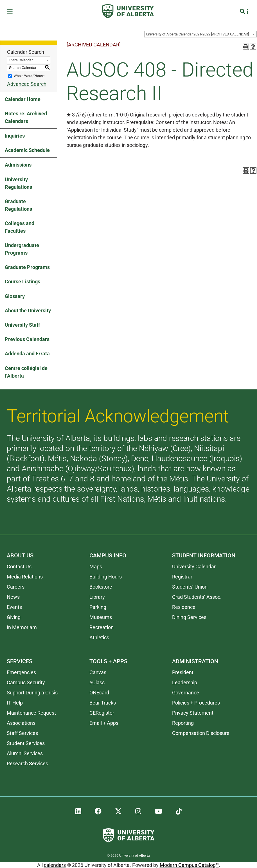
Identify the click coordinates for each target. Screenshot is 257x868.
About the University (28, 310)
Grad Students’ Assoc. (197, 597)
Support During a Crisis (32, 693)
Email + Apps (104, 723)
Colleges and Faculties (20, 227)
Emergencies (21, 672)
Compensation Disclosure (201, 733)
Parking (98, 607)
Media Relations (25, 577)
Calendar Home (23, 99)
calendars (55, 865)
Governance (186, 693)
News (13, 597)
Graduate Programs (27, 267)
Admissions (18, 165)
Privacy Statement (193, 713)
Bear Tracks (103, 703)
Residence (184, 607)
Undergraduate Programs (22, 249)
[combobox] (200, 34)
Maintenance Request (31, 713)
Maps (96, 567)
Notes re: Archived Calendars (26, 117)
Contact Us (19, 567)
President (183, 672)
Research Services (27, 763)
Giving (14, 617)
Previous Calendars (27, 339)
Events (14, 607)
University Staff (22, 325)
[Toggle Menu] (12, 11)
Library (97, 597)
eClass (97, 682)
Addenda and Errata (27, 354)
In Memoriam (22, 627)
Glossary (15, 296)
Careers (16, 587)
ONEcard (99, 693)
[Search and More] (243, 11)
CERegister (102, 713)
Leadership (185, 682)
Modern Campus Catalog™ (189, 865)
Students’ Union (190, 587)
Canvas (98, 672)
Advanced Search (27, 84)
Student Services (26, 743)
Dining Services (189, 617)
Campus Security (26, 682)
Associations (21, 723)
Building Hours (106, 577)
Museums (101, 617)
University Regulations (18, 183)
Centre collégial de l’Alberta (26, 372)
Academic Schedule (27, 150)
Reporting (183, 723)
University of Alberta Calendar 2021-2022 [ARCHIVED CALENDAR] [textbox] (197, 34)
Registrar (182, 577)
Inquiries (15, 136)
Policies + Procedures (196, 703)
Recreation (102, 627)
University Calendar (194, 567)
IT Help (15, 703)
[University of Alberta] (128, 11)
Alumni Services (25, 753)
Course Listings (22, 282)
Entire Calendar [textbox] (21, 60)
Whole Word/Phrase (29, 76)
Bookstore (101, 587)
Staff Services (22, 733)
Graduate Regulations (18, 205)
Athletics (99, 637)
